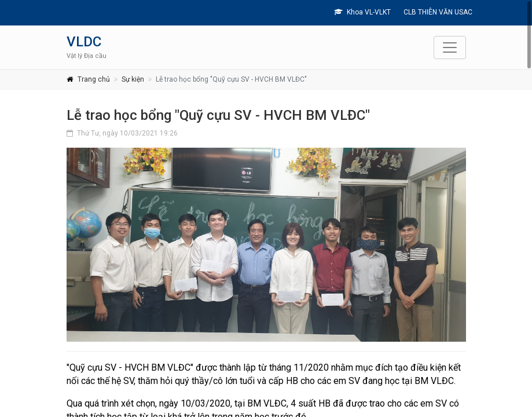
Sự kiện (133, 79)
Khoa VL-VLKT (362, 12)
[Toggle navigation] (450, 47)
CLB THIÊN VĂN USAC (437, 12)
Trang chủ (94, 79)
